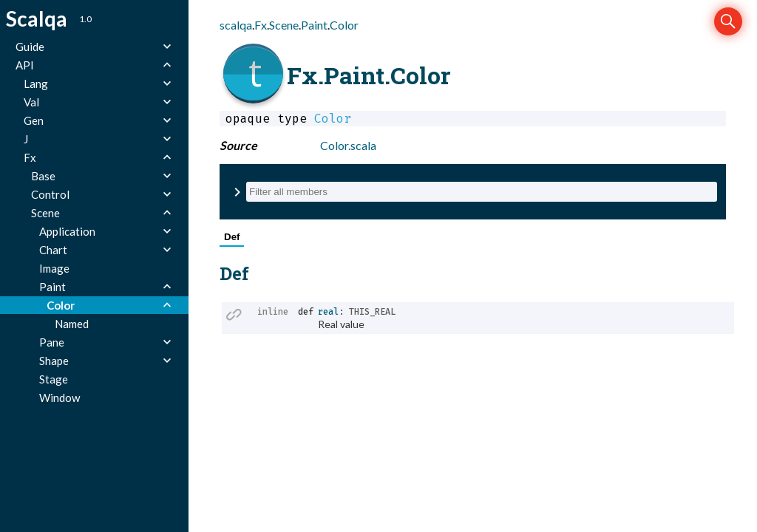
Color (344, 25)
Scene (284, 25)
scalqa (236, 25)
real (328, 312)
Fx (261, 25)
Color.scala (348, 145)
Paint (314, 25)
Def (232, 237)
